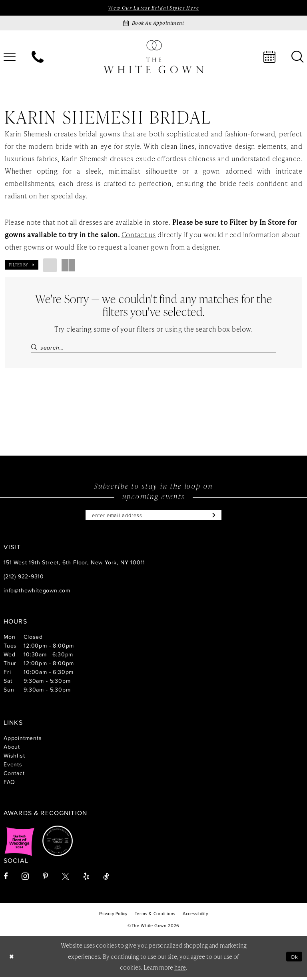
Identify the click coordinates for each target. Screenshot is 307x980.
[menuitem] (38, 58)
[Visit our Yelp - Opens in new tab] (86, 880)
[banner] (153, 57)
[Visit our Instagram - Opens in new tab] (25, 879)
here (180, 970)
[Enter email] (153, 518)
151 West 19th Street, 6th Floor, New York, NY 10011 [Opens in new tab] (74, 565)
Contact (14, 776)
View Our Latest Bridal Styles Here (153, 8)
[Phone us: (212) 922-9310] (38, 58)
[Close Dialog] (12, 960)
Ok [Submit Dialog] (294, 959)
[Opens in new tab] (20, 844)
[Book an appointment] (153, 24)
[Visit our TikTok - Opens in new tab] (106, 880)
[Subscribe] (218, 518)
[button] (22, 266)
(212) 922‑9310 (24, 579)
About (12, 750)
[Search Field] (153, 348)
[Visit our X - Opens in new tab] (66, 880)
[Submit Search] (35, 348)
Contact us (139, 235)
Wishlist (14, 759)
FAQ (9, 785)
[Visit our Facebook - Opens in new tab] (6, 880)
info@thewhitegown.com (37, 593)
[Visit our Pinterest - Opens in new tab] (45, 880)
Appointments (23, 741)
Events (13, 767)
